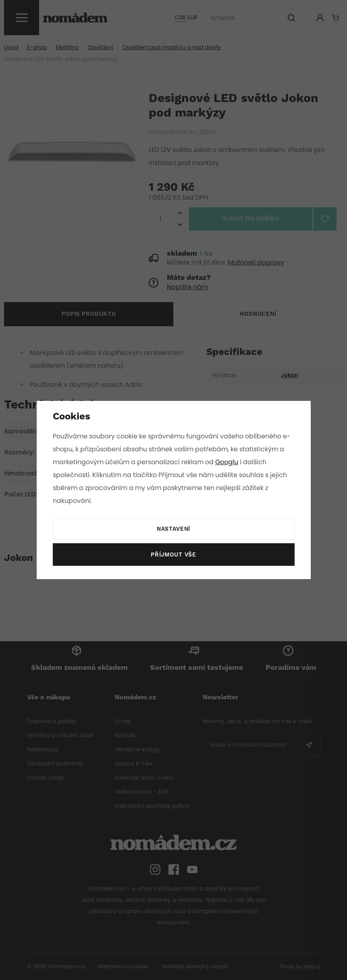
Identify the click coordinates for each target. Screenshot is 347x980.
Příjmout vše (173, 555)
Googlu (228, 462)
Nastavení (173, 529)
